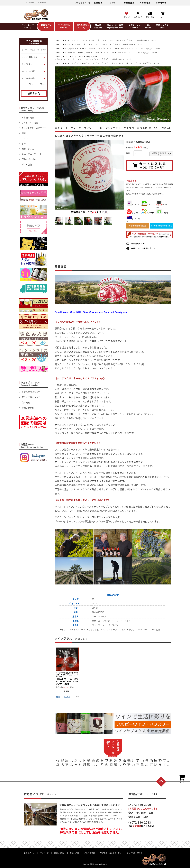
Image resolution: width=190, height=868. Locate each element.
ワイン (25, 138)
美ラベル (133, 213)
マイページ (114, 3)
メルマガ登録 (145, 3)
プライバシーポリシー (135, 853)
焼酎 (24, 133)
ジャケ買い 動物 (75, 53)
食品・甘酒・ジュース (32, 154)
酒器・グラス (28, 149)
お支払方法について (31, 392)
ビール (25, 144)
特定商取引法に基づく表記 (111, 853)
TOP (57, 40)
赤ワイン (133, 204)
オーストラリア (74, 40)
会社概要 (26, 402)
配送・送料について (31, 397)
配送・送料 (74, 853)
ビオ (146, 204)
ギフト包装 (27, 164)
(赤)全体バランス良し (76, 48)
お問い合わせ (161, 3)
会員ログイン (99, 3)
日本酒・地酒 (28, 117)
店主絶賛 (163, 213)
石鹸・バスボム (29, 159)
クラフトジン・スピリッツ (34, 128)
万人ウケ (148, 213)
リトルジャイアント (90, 57)
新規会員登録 (129, 3)
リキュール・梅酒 (30, 123)
